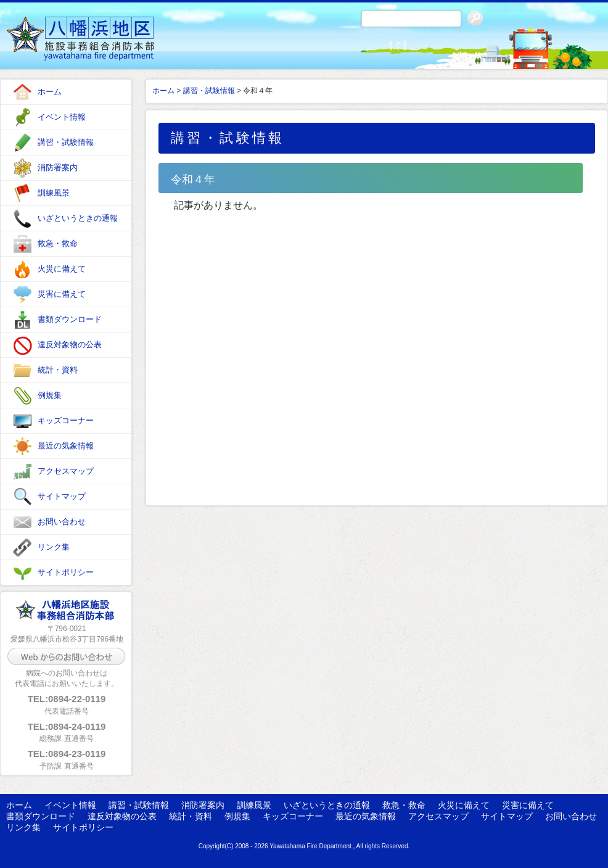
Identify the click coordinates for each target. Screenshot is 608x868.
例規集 (50, 395)
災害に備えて (62, 294)
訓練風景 (54, 193)
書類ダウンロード (70, 319)
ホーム (50, 92)
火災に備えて (62, 269)
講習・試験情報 (66, 142)
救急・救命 (58, 243)
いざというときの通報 (78, 218)
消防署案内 (58, 167)
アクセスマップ (66, 471)
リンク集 (54, 547)
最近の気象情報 (66, 446)
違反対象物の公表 (70, 345)
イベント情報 (62, 117)
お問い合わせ (62, 522)
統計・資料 (58, 370)
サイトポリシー (66, 572)
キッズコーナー (66, 420)
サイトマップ (62, 496)
